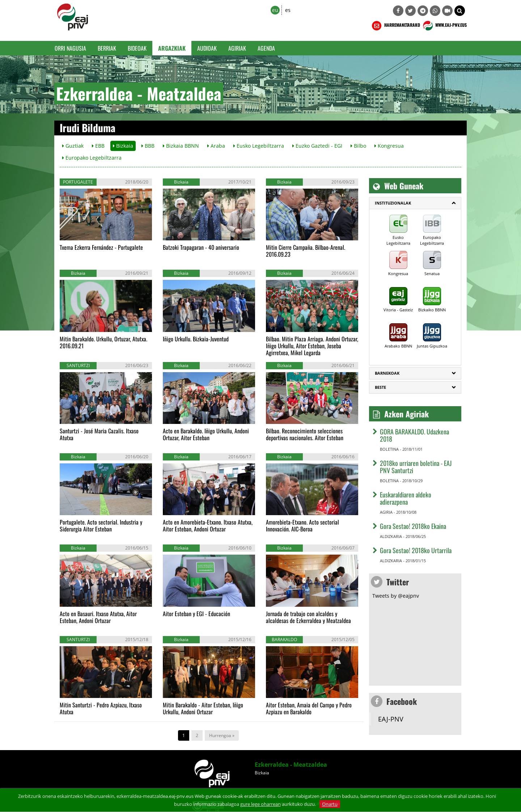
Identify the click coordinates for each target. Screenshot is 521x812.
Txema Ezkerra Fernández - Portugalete (101, 247)
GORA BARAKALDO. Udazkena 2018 (414, 435)
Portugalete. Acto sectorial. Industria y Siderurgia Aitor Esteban (101, 525)
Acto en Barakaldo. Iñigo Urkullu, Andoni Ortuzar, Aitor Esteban (206, 434)
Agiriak (237, 48)
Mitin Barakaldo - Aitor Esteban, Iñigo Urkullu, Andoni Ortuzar (203, 708)
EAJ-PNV (391, 719)
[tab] (415, 203)
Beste (380, 387)
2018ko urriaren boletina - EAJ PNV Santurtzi (416, 467)
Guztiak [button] (73, 146)
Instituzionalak (393, 203)
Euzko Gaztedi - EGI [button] (317, 146)
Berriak (107, 48)
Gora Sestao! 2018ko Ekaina (413, 526)
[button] (460, 11)
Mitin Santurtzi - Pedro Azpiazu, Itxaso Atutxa (101, 708)
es (288, 10)
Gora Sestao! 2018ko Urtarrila (416, 550)
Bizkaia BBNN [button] (181, 146)
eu (275, 10)
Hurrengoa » (222, 735)
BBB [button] (148, 146)
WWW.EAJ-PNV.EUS (444, 26)
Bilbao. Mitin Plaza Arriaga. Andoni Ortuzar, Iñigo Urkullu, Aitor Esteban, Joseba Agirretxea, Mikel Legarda (312, 346)
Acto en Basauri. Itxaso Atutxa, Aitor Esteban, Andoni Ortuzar (98, 617)
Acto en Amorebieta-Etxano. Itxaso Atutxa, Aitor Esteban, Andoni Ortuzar (208, 525)
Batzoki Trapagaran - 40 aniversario (201, 247)
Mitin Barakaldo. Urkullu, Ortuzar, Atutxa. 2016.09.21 (103, 342)
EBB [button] (98, 146)
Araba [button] (216, 146)
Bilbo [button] (358, 146)
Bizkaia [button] (123, 146)
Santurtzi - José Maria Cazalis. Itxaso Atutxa (99, 434)
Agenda (266, 48)
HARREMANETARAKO (395, 26)
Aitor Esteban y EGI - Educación (196, 614)
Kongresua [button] (389, 146)
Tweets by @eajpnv (396, 596)
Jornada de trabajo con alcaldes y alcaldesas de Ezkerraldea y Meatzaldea (308, 617)
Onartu (330, 804)
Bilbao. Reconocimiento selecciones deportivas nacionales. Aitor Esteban (305, 434)
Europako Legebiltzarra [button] (92, 158)
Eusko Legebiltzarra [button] (259, 146)
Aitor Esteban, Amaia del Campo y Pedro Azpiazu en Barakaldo (309, 708)
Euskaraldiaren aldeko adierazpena (406, 498)
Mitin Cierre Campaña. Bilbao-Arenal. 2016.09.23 (306, 251)
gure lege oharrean (260, 804)
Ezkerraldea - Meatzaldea (291, 765)
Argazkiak (172, 48)
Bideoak (137, 48)
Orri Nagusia (70, 48)
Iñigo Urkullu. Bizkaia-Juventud (196, 339)
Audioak (207, 48)
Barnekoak (387, 373)
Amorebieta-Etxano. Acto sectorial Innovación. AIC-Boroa (302, 525)
